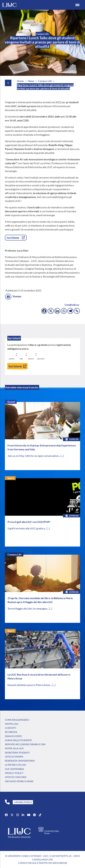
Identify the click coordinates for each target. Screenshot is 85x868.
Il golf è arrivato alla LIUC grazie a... (27, 528)
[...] (62, 456)
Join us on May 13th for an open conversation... (34, 456)
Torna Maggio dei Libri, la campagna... (28, 608)
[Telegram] (70, 311)
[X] (51, 311)
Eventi (11, 402)
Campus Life (15, 554)
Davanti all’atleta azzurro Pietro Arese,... (30, 685)
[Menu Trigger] (77, 5)
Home (20, 81)
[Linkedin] (57, 311)
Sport (11, 478)
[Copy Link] (77, 311)
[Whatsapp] (64, 311)
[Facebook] (44, 311)
